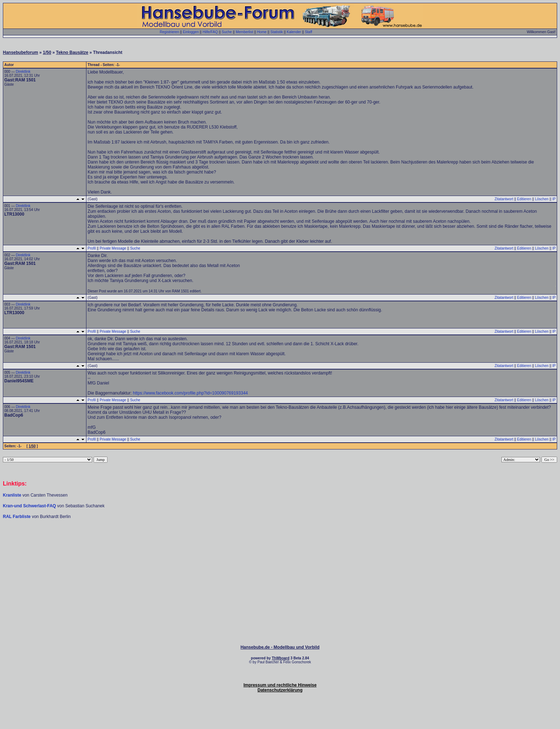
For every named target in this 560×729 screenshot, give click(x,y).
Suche (227, 32)
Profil (92, 248)
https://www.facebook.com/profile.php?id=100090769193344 (190, 393)
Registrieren (169, 32)
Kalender (294, 32)
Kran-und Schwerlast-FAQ (30, 506)
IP (554, 199)
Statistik (277, 32)
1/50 (47, 52)
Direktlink (23, 72)
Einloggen (191, 32)
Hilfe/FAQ (210, 32)
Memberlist (244, 32)
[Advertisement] (280, 541)
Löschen (542, 199)
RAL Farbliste (17, 517)
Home (262, 32)
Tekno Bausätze (72, 52)
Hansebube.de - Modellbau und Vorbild (280, 647)
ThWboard (281, 658)
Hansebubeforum (21, 52)
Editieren (524, 199)
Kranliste (12, 495)
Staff (309, 32)
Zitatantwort (504, 199)
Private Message (113, 248)
